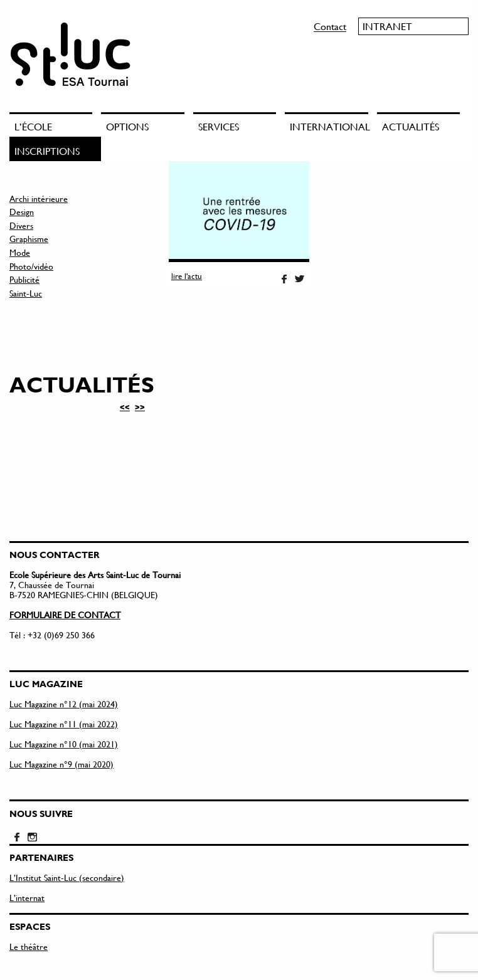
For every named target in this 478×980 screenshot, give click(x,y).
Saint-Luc (26, 293)
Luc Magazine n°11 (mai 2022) (64, 724)
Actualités (411, 126)
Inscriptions (47, 151)
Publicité (24, 279)
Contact (330, 26)
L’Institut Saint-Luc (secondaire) (67, 877)
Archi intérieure (39, 198)
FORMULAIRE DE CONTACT (65, 615)
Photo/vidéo (31, 266)
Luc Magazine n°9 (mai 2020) (61, 764)
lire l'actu (187, 276)
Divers (21, 225)
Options (127, 126)
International (329, 126)
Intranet (387, 26)
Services (219, 126)
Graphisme (29, 239)
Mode (20, 252)
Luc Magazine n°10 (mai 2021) (64, 744)
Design (22, 212)
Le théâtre (29, 946)
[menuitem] (55, 124)
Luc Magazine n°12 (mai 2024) (64, 704)
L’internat (27, 898)
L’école (33, 126)
